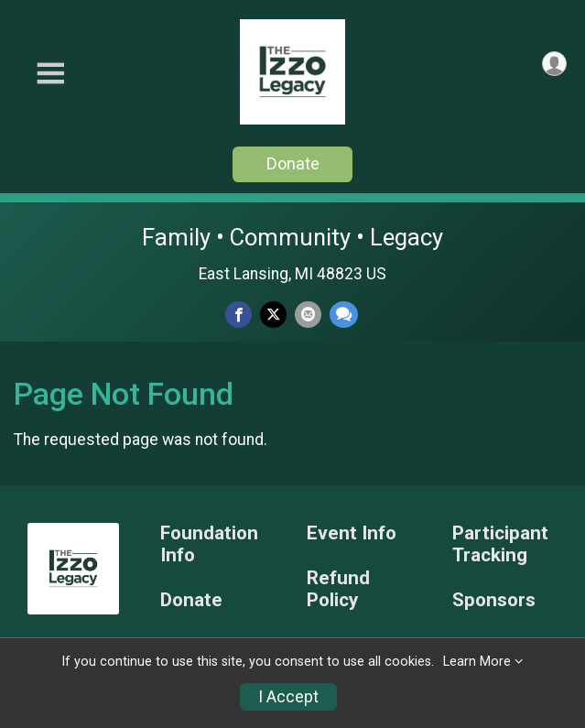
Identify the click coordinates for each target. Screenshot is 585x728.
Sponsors (494, 600)
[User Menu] (554, 64)
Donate (293, 163)
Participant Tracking (500, 544)
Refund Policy (338, 589)
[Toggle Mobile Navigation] (50, 74)
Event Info (352, 533)
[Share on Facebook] (238, 315)
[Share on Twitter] (273, 315)
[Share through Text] (344, 315)
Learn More (477, 662)
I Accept (288, 697)
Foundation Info (209, 544)
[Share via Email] (308, 315)
